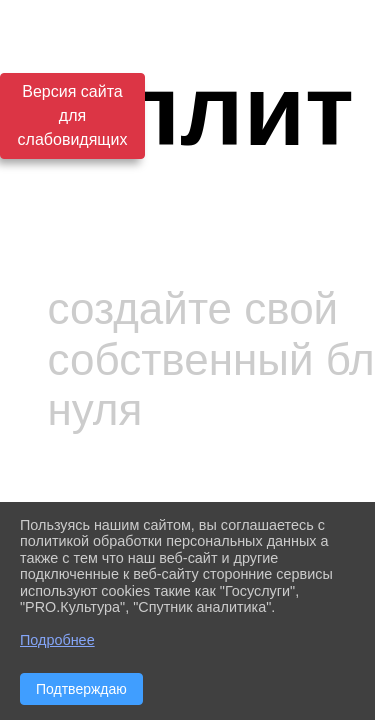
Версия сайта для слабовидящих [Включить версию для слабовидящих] (73, 115)
